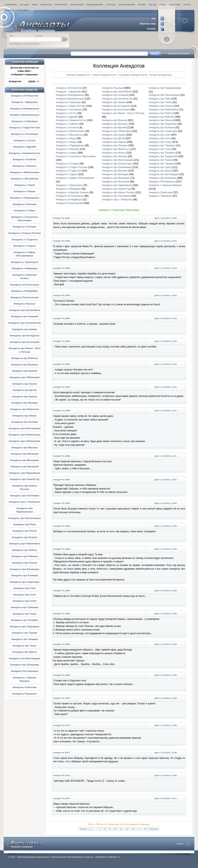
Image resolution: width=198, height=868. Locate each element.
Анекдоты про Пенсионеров (25, 518)
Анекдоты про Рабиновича (25, 544)
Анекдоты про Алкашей (24, 316)
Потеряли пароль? (31, 44)
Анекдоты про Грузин (25, 384)
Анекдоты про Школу (25, 652)
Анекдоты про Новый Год (24, 479)
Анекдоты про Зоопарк (25, 422)
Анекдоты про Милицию (25, 454)
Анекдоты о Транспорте (25, 262)
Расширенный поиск (178, 53)
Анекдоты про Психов (25, 537)
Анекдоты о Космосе (25, 166)
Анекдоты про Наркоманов (25, 473)
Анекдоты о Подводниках (25, 198)
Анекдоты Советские (25, 687)
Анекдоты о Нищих (24, 191)
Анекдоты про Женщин (25, 403)
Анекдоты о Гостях (25, 140)
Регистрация (15, 44)
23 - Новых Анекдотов (100, 75)
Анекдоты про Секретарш (25, 582)
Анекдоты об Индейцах (25, 291)
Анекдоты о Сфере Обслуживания (75, 178)
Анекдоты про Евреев (25, 396)
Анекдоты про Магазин (25, 448)
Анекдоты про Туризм (24, 633)
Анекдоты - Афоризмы (25, 102)
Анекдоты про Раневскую (25, 569)
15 (145, 829)
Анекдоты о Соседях (24, 227)
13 (133, 829)
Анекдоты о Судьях (25, 246)
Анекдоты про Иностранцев (24, 428)
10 (115, 829)
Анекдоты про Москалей (25, 466)
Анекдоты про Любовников (24, 441)
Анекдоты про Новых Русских (118, 192)
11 (121, 829)
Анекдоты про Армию (24, 329)
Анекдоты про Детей (25, 390)
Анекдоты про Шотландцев (25, 658)
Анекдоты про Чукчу (25, 646)
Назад (83, 829)
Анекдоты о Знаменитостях (24, 153)
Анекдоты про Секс (24, 588)
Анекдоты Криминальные (25, 115)
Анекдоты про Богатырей (25, 342)
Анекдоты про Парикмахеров (165, 88)
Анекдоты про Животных (25, 409)
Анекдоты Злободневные (25, 109)
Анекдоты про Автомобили (25, 310)
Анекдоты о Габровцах (25, 121)
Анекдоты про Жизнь (25, 416)
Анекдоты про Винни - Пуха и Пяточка (123, 113)
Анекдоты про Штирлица (24, 665)
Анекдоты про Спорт (24, 601)
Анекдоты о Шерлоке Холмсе (72, 192)
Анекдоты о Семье (24, 210)
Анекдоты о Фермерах (25, 268)
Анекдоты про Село (25, 595)
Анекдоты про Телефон (25, 620)
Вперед (154, 829)
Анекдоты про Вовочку (25, 358)
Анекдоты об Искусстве (25, 96)
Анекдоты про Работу (25, 550)
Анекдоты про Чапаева (25, 639)
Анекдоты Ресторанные (25, 671)
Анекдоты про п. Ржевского (24, 502)
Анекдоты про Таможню (25, 607)
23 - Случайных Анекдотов (128, 75)
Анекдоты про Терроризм (25, 626)
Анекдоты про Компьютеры (24, 435)
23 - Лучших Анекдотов (157, 75)
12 (127, 829)
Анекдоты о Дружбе (25, 147)
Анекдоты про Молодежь (25, 460)
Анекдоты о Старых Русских (25, 233)
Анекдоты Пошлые (25, 304)
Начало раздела (77, 75)
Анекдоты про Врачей (25, 371)
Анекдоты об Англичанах (25, 285)
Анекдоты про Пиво (25, 524)
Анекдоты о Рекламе (25, 204)
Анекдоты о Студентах (25, 239)
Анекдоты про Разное (25, 563)
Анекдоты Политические (25, 297)
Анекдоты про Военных (25, 365)
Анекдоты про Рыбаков (24, 575)
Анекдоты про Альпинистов (24, 323)
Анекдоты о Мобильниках (25, 172)
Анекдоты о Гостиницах (25, 134)
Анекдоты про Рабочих (25, 556)
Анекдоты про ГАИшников (25, 377)
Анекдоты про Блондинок (25, 336)
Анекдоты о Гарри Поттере (25, 128)
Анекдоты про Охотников (25, 496)
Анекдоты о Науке (25, 185)
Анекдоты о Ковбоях (25, 159)
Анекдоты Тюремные (25, 694)
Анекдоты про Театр (25, 614)
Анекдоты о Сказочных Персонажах (76, 156)
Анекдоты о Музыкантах (24, 179)
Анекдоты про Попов (25, 531)
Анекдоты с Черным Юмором (165, 185)
